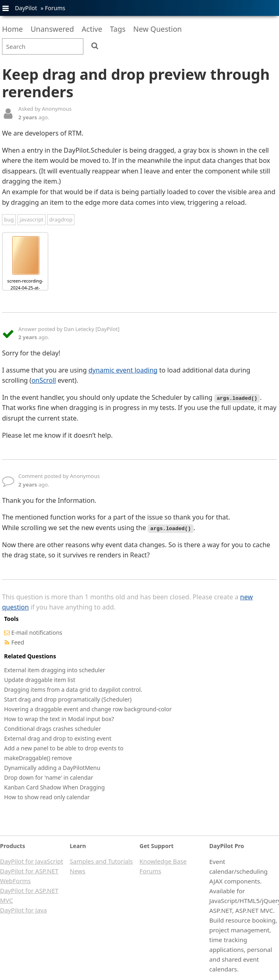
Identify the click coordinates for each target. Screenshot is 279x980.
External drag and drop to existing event (58, 738)
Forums (55, 8)
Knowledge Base (163, 861)
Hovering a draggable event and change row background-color (88, 709)
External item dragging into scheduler (55, 670)
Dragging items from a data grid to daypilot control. (73, 690)
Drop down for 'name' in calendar (49, 777)
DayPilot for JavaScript (32, 861)
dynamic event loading (123, 370)
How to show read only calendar (47, 797)
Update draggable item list (40, 680)
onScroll (44, 380)
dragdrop (61, 219)
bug (9, 219)
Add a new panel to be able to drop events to (64, 748)
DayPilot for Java (23, 910)
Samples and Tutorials (101, 861)
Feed (18, 642)
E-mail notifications (37, 633)
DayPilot (26, 8)
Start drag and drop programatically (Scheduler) (68, 699)
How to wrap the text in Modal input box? (59, 719)
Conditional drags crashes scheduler (52, 729)
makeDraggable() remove (38, 758)
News (78, 871)
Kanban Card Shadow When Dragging (54, 787)
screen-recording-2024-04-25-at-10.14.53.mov (25, 288)
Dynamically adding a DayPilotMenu (52, 768)
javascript (31, 219)
